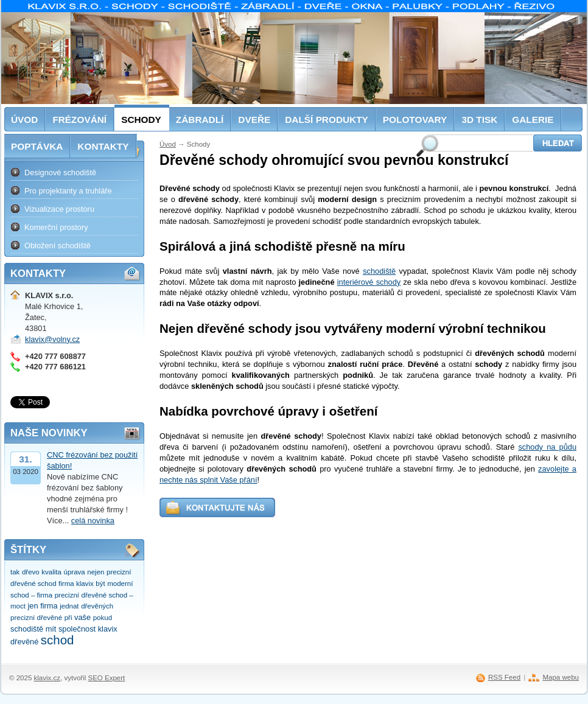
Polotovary (415, 120)
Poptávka (37, 146)
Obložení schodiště (58, 246)
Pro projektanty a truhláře (68, 191)
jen (33, 606)
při (68, 618)
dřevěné (24, 642)
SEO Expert (106, 678)
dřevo (31, 572)
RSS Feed (504, 677)
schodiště (379, 271)
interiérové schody (369, 282)
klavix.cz (47, 678)
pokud (103, 618)
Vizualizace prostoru (59, 209)
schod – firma (31, 595)
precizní (67, 595)
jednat (69, 606)
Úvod (168, 144)
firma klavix (76, 584)
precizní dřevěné (36, 618)
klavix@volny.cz (52, 339)
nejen (96, 572)
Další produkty (327, 120)
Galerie (533, 120)
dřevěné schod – (107, 595)
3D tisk (479, 120)
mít (51, 629)
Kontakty (103, 146)
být (100, 584)
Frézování (79, 120)
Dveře (254, 120)
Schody (141, 120)
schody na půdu (547, 447)
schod (58, 640)
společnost (77, 629)
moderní (120, 584)
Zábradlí (200, 120)
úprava (75, 572)
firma (49, 606)
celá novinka (93, 521)
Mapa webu (561, 677)
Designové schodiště (60, 173)
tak (15, 572)
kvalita (51, 572)
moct (18, 606)
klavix (108, 629)
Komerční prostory (56, 227)
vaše (82, 617)
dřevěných (97, 606)
